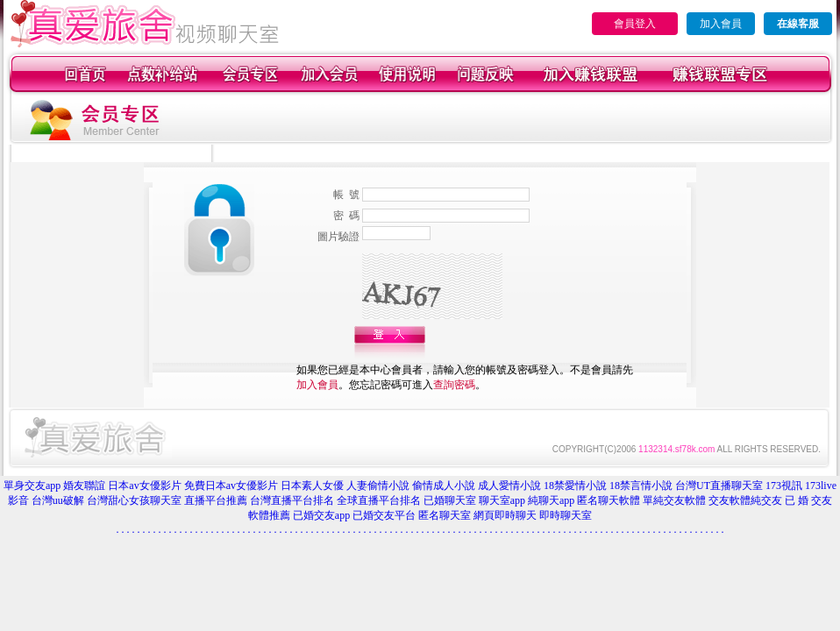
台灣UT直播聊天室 (719, 486)
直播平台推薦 (216, 500)
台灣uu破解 (58, 500)
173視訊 (784, 486)
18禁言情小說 (641, 486)
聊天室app (502, 500)
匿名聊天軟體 (609, 500)
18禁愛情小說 (575, 486)
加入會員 (721, 24)
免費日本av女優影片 (231, 486)
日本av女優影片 (144, 486)
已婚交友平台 (384, 515)
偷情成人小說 (444, 486)
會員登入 (635, 24)
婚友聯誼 (84, 486)
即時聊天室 (566, 515)
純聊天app (551, 500)
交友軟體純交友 (745, 500)
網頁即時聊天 (505, 515)
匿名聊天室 (445, 515)
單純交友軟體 (674, 500)
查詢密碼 (454, 385)
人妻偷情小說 (378, 486)
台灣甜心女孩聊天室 (134, 500)
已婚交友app (321, 515)
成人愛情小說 (509, 486)
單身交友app (32, 486)
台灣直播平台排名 (292, 500)
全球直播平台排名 (379, 500)
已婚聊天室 (450, 500)
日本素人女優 (312, 486)
